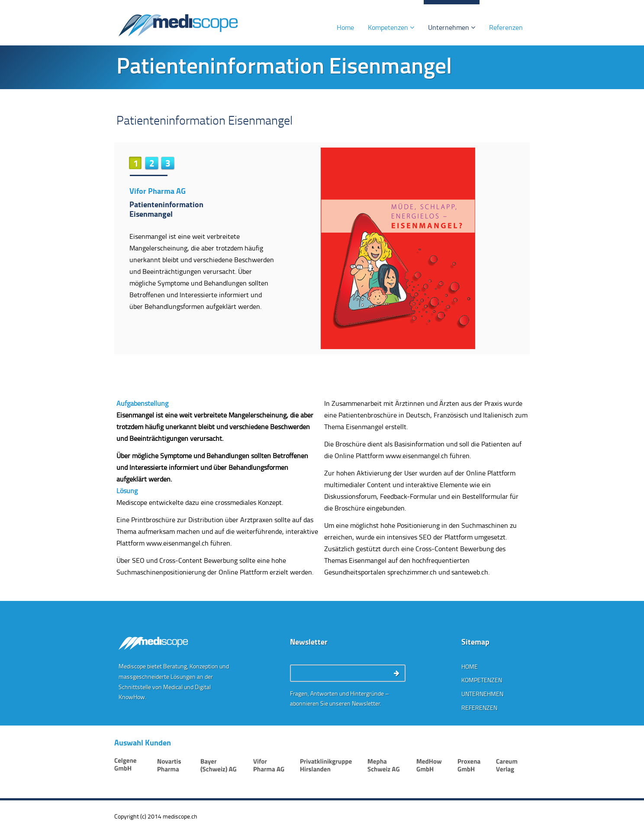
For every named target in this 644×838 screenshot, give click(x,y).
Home (345, 27)
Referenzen (506, 27)
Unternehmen (452, 27)
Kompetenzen (391, 27)
